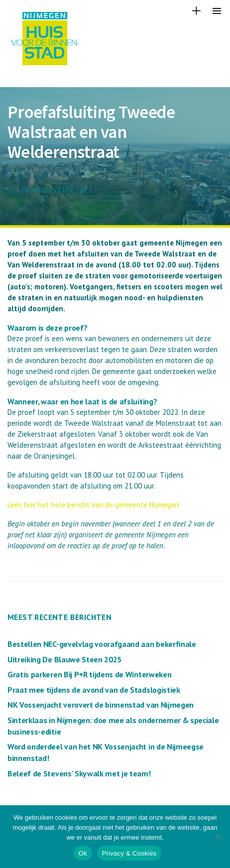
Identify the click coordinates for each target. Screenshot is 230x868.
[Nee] (218, 837)
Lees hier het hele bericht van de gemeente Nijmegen (93, 505)
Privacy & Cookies (129, 853)
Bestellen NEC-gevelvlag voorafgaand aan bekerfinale (102, 644)
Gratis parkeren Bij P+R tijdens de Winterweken (89, 674)
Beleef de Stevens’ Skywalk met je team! (79, 773)
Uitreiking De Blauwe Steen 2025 (64, 659)
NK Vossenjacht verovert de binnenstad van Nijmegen (101, 705)
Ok (83, 853)
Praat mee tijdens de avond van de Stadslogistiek (94, 690)
